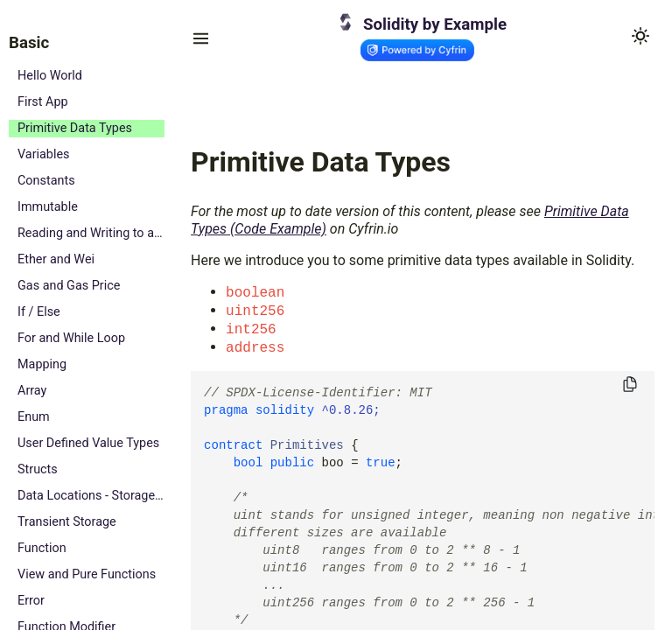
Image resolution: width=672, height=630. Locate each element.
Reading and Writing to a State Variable (91, 233)
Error (31, 601)
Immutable (48, 207)
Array (32, 391)
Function (42, 548)
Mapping (42, 364)
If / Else (39, 312)
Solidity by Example (435, 24)
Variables (44, 154)
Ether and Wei (56, 259)
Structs (38, 469)
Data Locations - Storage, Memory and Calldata (91, 496)
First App (43, 102)
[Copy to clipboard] (630, 385)
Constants (46, 181)
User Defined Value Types (88, 443)
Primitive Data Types (75, 128)
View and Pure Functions (87, 574)
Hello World (50, 76)
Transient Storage (67, 522)
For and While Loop (71, 338)
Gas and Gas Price (69, 286)
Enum (34, 417)
